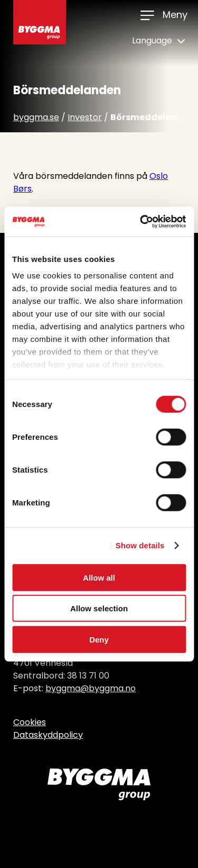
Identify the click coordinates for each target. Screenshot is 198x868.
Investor (85, 117)
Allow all (99, 577)
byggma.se (36, 117)
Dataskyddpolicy (48, 735)
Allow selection (99, 608)
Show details (140, 545)
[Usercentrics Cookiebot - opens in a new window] (141, 222)
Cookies (30, 722)
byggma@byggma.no (91, 688)
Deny (99, 639)
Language (158, 40)
